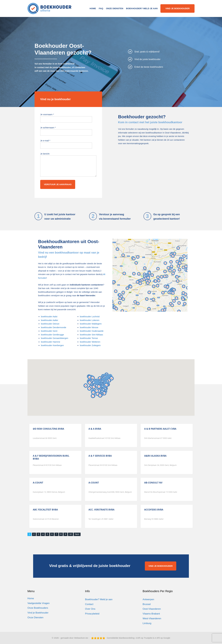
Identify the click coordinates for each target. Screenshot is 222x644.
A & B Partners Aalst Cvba (160, 429)
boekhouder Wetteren (90, 342)
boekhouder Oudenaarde (92, 331)
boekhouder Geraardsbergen (55, 338)
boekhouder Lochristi (90, 316)
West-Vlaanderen (152, 618)
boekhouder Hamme (51, 342)
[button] (90, 383)
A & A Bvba (95, 429)
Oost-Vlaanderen (152, 609)
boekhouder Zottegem (90, 345)
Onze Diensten (115, 8)
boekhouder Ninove (89, 327)
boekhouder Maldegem (91, 324)
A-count (38, 483)
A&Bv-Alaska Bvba (155, 456)
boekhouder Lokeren (90, 320)
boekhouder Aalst (49, 316)
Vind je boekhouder (177, 8)
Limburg (147, 623)
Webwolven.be (81, 638)
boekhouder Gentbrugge (52, 335)
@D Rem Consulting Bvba (48, 429)
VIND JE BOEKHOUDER (161, 566)
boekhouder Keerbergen (52, 345)
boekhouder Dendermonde (54, 327)
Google (167, 638)
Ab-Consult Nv (153, 483)
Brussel (147, 604)
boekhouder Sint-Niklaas (91, 335)
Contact (89, 604)
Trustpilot (148, 638)
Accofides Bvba (154, 510)
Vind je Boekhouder (38, 613)
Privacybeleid (92, 614)
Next (77, 534)
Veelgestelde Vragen (39, 603)
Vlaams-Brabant (151, 614)
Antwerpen (148, 599)
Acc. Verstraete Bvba (101, 510)
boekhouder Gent (49, 331)
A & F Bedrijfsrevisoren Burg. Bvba (51, 457)
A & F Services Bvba (100, 456)
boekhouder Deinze (50, 324)
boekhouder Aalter (50, 320)
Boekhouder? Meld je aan (142, 8)
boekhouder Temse (89, 338)
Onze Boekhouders (38, 608)
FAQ (101, 8)
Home (93, 8)
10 (71, 534)
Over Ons (90, 609)
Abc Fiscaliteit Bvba (45, 510)
